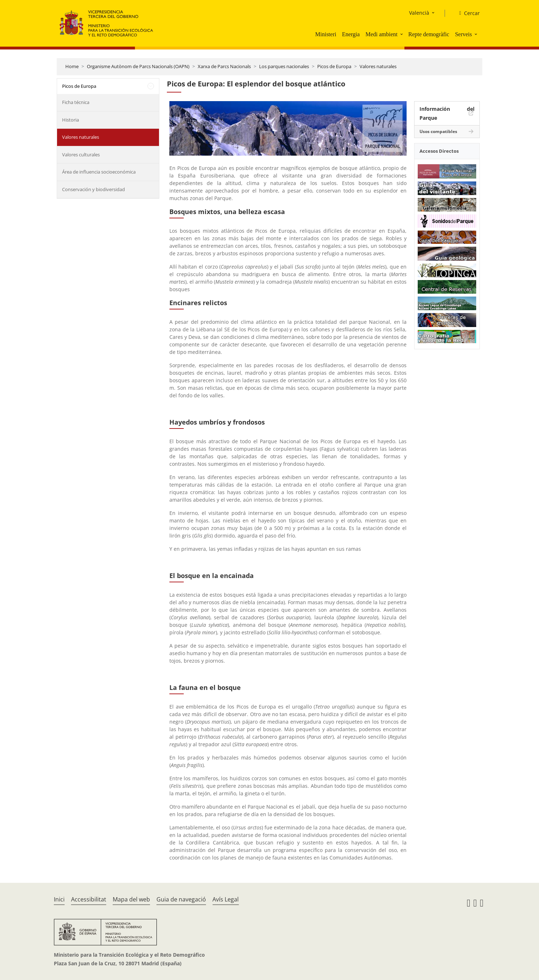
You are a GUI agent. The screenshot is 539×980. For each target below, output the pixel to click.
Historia (71, 120)
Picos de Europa (334, 66)
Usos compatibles (438, 131)
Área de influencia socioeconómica (99, 172)
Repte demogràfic (429, 34)
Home (72, 66)
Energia (351, 34)
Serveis (463, 34)
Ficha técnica (76, 102)
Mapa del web (131, 899)
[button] (402, 34)
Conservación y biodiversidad (93, 189)
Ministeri (326, 34)
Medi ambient (381, 34)
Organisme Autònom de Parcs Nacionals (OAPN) (138, 66)
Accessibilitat (89, 899)
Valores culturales (81, 155)
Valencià (419, 13)
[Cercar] (467, 13)
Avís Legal (226, 899)
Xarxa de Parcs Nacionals (224, 66)
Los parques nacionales (284, 66)
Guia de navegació (181, 899)
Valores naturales (378, 66)
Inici (59, 899)
